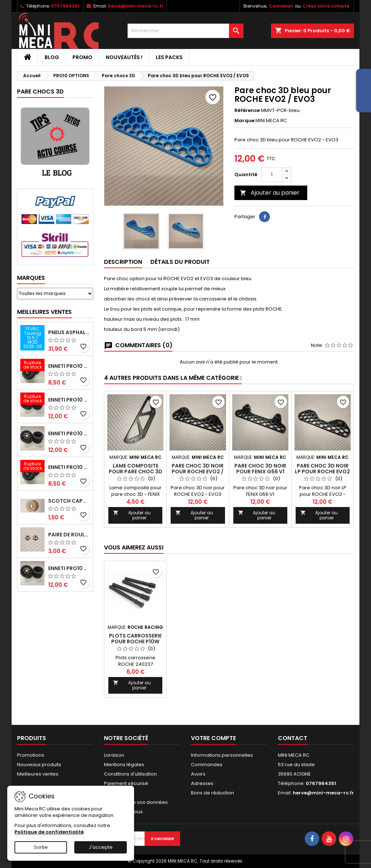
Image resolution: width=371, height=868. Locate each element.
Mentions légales (124, 765)
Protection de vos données (136, 802)
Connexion (281, 6)
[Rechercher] (185, 31)
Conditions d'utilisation (130, 774)
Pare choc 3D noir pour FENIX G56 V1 (260, 469)
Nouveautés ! (124, 57)
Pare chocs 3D (40, 92)
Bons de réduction (212, 793)
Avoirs (198, 774)
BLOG (52, 57)
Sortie (41, 847)
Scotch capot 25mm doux (69, 501)
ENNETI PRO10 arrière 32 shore (69, 568)
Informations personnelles (222, 755)
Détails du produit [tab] (180, 262)
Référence (247, 111)
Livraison (114, 755)
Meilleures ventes (38, 774)
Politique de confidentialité (49, 832)
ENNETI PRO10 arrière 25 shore (69, 433)
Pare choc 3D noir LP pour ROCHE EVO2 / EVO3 (322, 472)
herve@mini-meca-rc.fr (136, 6)
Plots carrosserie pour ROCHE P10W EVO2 (135, 641)
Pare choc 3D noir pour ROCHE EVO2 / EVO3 (198, 472)
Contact (293, 738)
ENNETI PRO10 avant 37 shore (69, 366)
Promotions (31, 755)
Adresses (202, 783)
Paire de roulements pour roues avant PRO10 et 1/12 (69, 535)
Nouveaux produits (39, 765)
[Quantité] (272, 175)
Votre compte (213, 738)
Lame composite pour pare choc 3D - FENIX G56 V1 (136, 472)
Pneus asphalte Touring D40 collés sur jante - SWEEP (69, 332)
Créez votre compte (326, 6)
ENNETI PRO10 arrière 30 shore (69, 400)
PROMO (82, 57)
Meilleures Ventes (44, 312)
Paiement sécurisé (126, 783)
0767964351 (65, 6)
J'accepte (101, 847)
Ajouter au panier (270, 193)
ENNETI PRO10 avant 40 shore (69, 467)
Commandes (207, 765)
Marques (31, 278)
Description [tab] (123, 262)
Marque (244, 121)
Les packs (169, 57)
